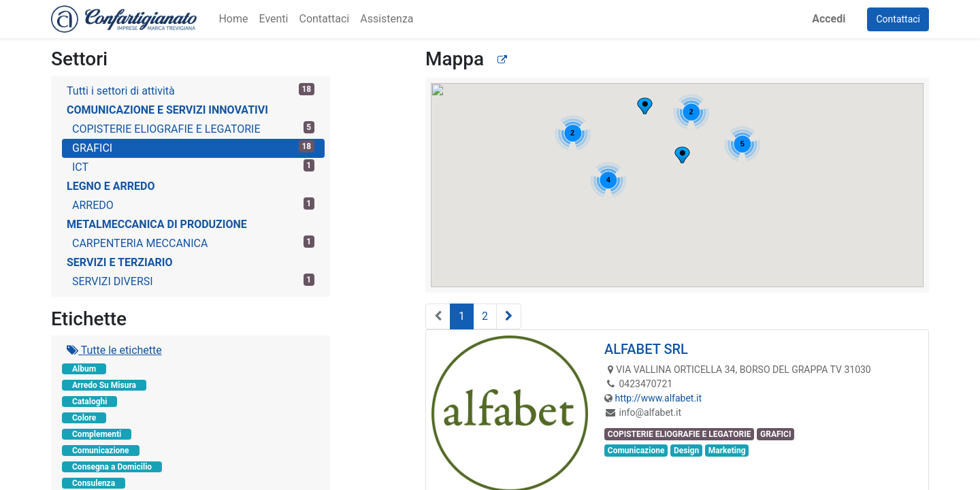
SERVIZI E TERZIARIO (119, 262)
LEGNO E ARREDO (111, 186)
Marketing (727, 451)
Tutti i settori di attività (191, 90)
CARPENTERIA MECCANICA (193, 243)
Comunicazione (101, 451)
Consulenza (94, 483)
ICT (193, 166)
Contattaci (898, 19)
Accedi (829, 19)
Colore (84, 418)
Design (686, 451)
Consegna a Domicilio (112, 467)
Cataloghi (89, 402)
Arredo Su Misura (104, 385)
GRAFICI (193, 147)
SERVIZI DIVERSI (193, 281)
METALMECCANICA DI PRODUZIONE (157, 224)
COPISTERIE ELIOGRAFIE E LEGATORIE (193, 128)
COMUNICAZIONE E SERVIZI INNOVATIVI (167, 110)
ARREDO (193, 205)
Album (84, 369)
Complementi (97, 434)
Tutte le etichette (114, 350)
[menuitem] (233, 19)
